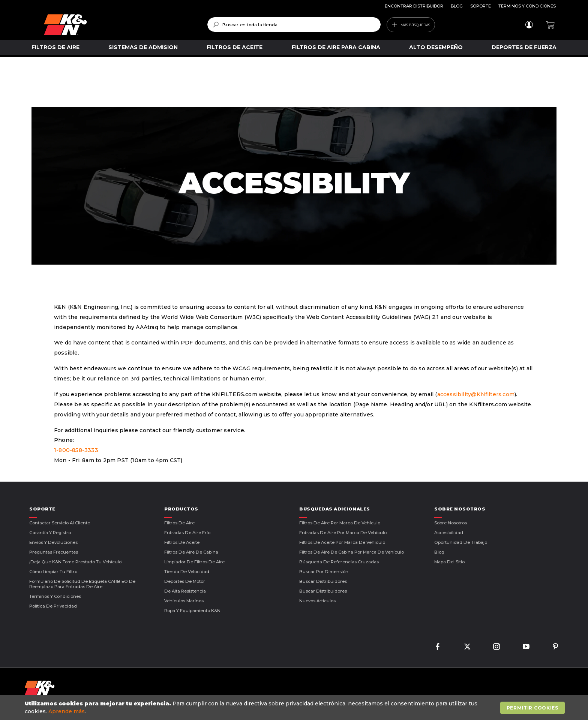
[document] (295, 708)
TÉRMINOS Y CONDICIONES (527, 6)
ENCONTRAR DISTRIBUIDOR (414, 6)
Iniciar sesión (529, 25)
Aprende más (67, 711)
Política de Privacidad (53, 606)
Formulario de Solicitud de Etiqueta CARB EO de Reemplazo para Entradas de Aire (82, 584)
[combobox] (294, 25)
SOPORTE (481, 6)
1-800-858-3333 (76, 450)
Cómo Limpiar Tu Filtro (53, 572)
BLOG (457, 6)
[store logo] (120, 25)
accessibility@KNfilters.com (476, 394)
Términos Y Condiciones (55, 596)
